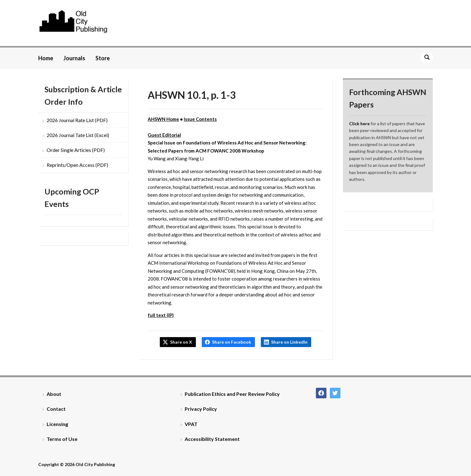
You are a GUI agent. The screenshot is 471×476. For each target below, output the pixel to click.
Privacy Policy (201, 409)
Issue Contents (200, 119)
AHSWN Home (163, 119)
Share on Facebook (232, 342)
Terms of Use (62, 439)
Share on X (181, 342)
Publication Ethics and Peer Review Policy (232, 394)
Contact (56, 409)
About (54, 394)
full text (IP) (161, 315)
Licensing (57, 424)
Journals (74, 58)
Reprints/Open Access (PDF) (77, 165)
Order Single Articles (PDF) (76, 150)
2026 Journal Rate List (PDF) (77, 120)
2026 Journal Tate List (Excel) (78, 135)
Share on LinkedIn (289, 342)
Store (103, 58)
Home (46, 58)
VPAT (191, 424)
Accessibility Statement (212, 439)
